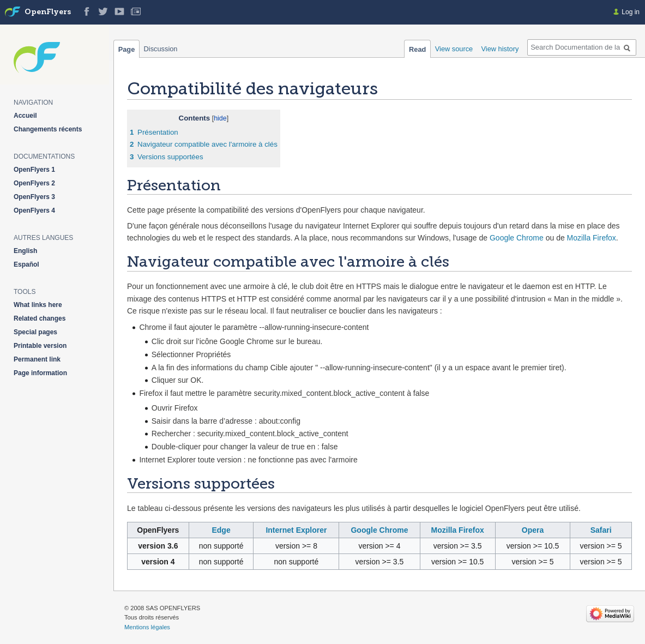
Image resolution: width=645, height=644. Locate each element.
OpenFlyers (48, 12)
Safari (601, 530)
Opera (533, 530)
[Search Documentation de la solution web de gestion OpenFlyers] (582, 47)
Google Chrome (517, 238)
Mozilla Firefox (592, 238)
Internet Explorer (296, 530)
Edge (221, 530)
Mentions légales (147, 627)
